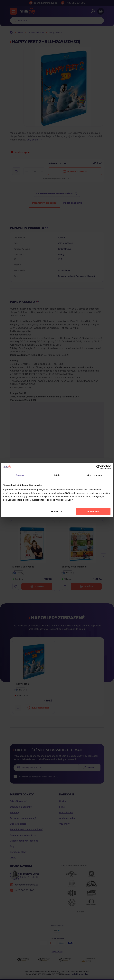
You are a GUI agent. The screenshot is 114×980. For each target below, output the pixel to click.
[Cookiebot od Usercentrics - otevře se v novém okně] (98, 467)
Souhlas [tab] (20, 475)
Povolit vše (93, 511)
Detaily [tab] (57, 475)
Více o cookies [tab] (94, 475)
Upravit (57, 511)
